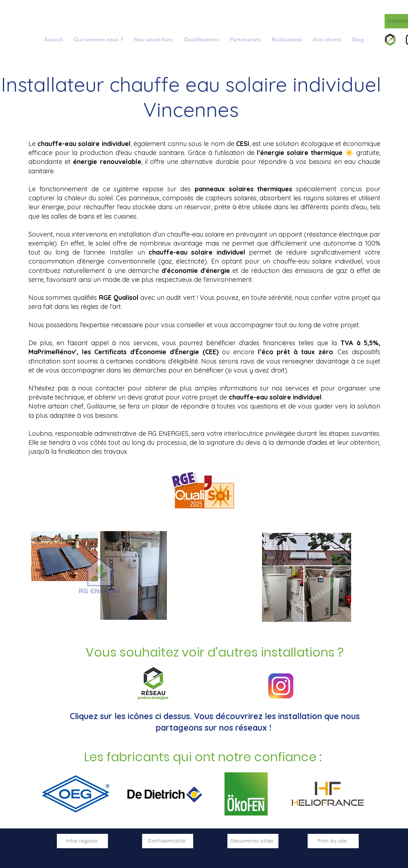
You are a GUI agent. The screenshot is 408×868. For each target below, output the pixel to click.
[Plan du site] (333, 841)
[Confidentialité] (168, 841)
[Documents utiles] (253, 841)
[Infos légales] (82, 841)
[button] (154, 39)
